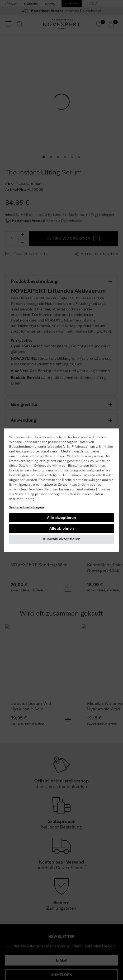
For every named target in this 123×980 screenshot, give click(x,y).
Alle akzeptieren (61, 518)
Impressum (68, 489)
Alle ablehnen (62, 528)
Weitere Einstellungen (27, 507)
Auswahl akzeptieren (62, 539)
